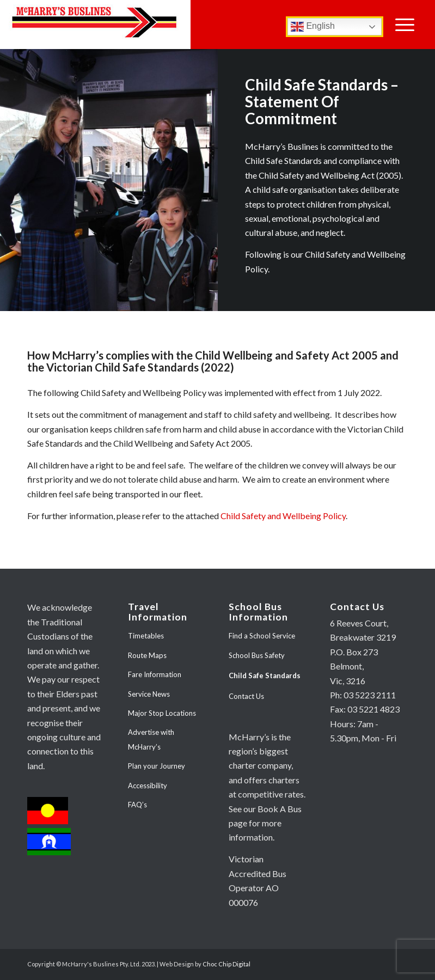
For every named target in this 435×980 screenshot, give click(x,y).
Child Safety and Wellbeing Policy (283, 516)
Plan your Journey (157, 766)
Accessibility (148, 786)
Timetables (146, 636)
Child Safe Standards (265, 675)
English (313, 27)
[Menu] (405, 25)
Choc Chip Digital (226, 964)
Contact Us (246, 696)
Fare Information (155, 674)
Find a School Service (262, 636)
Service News (149, 694)
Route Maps (147, 655)
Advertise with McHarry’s (151, 739)
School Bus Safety (257, 655)
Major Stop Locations (162, 713)
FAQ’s (137, 805)
